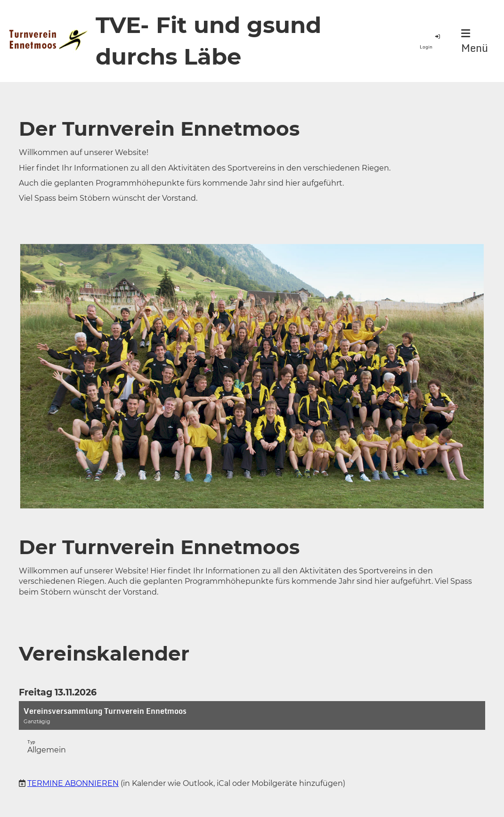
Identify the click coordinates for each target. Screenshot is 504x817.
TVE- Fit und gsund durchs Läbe (208, 41)
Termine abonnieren (73, 783)
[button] (252, 732)
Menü (475, 42)
